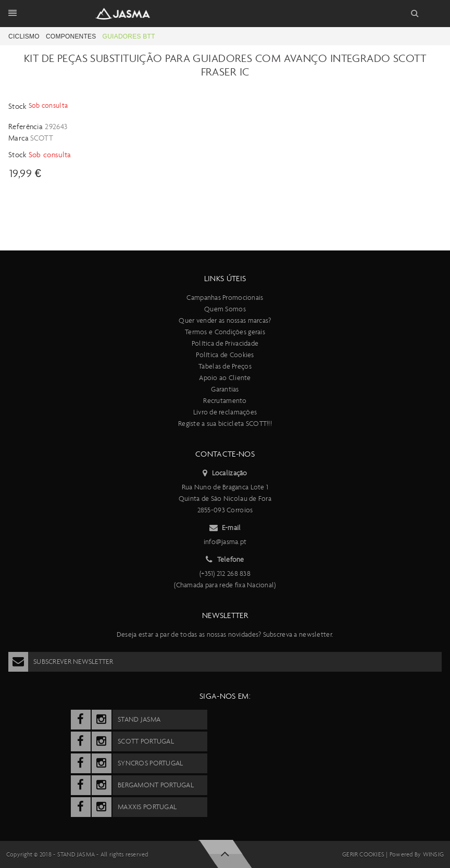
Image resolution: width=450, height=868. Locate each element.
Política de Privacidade (225, 343)
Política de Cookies (225, 355)
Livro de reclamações (225, 412)
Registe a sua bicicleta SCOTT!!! (225, 424)
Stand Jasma (76, 854)
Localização (225, 473)
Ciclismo (24, 36)
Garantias (225, 389)
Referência (26, 127)
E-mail (225, 528)
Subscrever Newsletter (61, 662)
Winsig (433, 854)
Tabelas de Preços (225, 366)
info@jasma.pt (225, 542)
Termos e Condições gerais (225, 332)
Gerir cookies (363, 854)
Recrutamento (225, 401)
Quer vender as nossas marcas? (225, 320)
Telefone (225, 560)
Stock (18, 106)
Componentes (71, 36)
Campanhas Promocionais (225, 298)
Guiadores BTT (129, 36)
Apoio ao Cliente (225, 378)
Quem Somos (225, 309)
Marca (19, 138)
